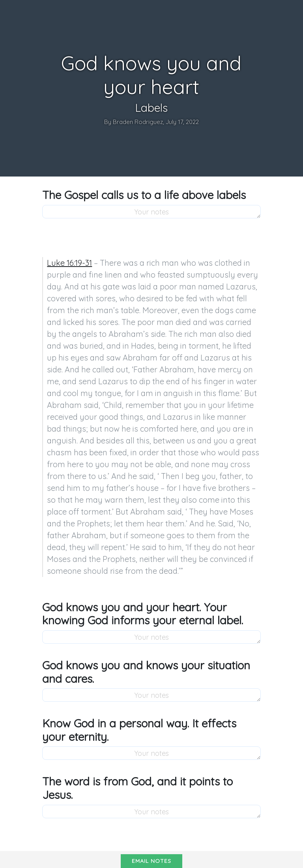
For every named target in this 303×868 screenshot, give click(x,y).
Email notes (151, 861)
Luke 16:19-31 (69, 263)
